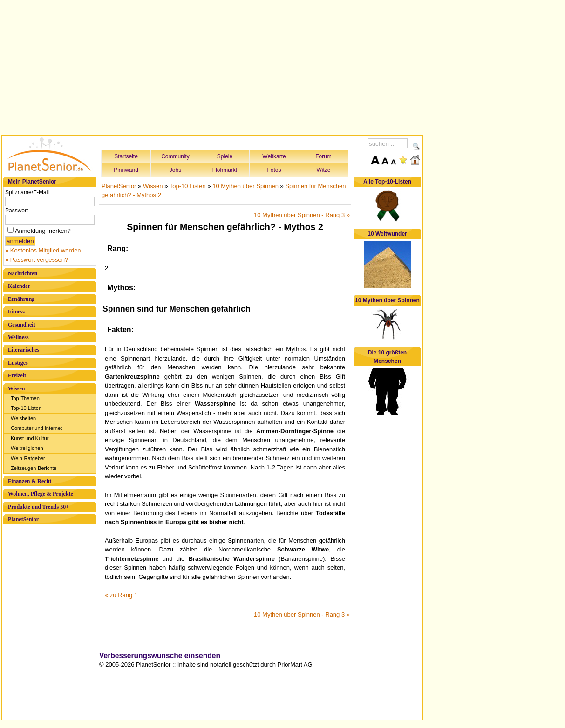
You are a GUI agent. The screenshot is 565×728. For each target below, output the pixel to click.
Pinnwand (126, 170)
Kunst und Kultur (30, 438)
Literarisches (24, 350)
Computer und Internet (36, 428)
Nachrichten (23, 273)
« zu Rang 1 (121, 595)
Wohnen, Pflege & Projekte (41, 494)
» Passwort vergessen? (37, 260)
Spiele (225, 156)
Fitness (16, 312)
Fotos (274, 170)
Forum (323, 156)
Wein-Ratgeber (28, 458)
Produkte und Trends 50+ (38, 507)
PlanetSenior (23, 519)
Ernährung (21, 299)
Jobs (175, 170)
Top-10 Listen (26, 408)
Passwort (17, 211)
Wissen (16, 388)
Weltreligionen (27, 448)
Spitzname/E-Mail (27, 192)
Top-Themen (25, 398)
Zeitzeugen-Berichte (34, 468)
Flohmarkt (225, 170)
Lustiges (18, 363)
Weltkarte (274, 156)
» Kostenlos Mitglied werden (43, 250)
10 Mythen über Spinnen (245, 186)
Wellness (18, 337)
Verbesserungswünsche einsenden (160, 656)
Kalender (19, 286)
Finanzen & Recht (30, 481)
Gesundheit (22, 325)
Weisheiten (23, 418)
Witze (324, 170)
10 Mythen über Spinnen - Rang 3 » (302, 215)
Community (175, 156)
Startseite (126, 156)
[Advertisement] (212, 66)
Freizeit (17, 375)
